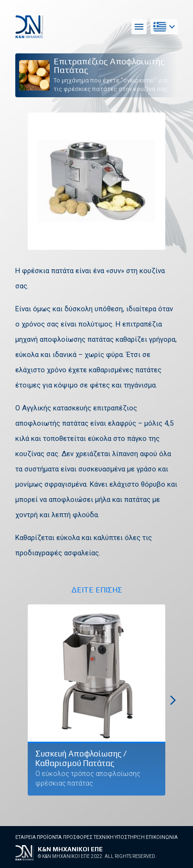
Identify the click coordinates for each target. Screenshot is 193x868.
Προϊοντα (49, 837)
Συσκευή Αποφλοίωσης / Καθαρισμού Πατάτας (81, 758)
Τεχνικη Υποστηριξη (119, 837)
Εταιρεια (26, 837)
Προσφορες (78, 837)
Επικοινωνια (162, 837)
